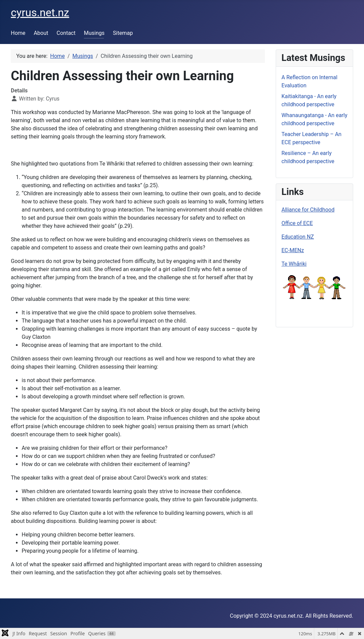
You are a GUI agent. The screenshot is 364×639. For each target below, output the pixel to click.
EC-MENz (293, 250)
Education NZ (298, 237)
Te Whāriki (294, 264)
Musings (94, 33)
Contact (66, 33)
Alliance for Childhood (308, 210)
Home (18, 33)
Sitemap (123, 33)
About (41, 33)
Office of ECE (297, 223)
